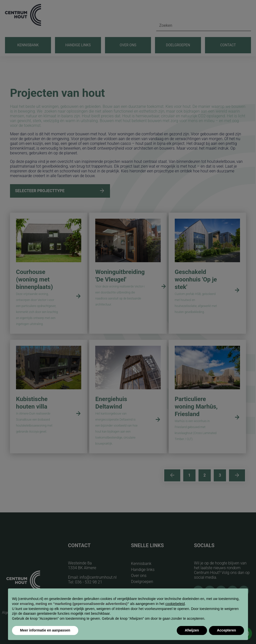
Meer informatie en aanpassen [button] (45, 630)
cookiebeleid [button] (175, 604)
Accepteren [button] (226, 630)
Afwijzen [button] (192, 630)
